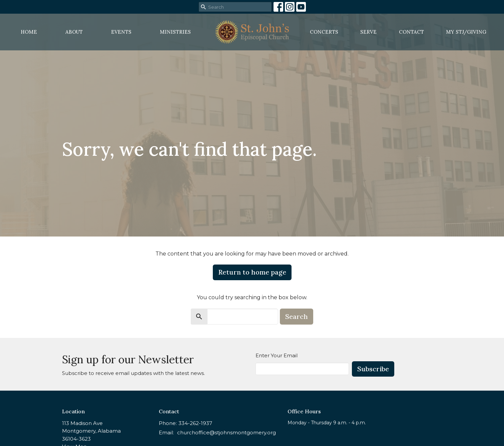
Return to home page (252, 272)
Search (297, 316)
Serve (368, 32)
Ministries (175, 32)
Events (121, 32)
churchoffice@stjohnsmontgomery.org (226, 432)
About (74, 32)
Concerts (324, 32)
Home (29, 32)
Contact (411, 32)
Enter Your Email (277, 355)
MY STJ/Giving (466, 32)
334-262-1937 (195, 423)
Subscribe (373, 369)
